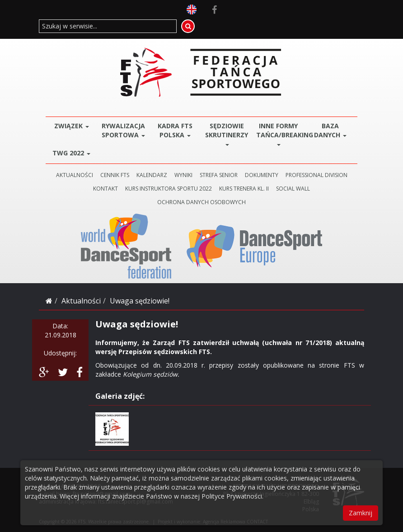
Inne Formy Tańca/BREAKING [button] (280, 133)
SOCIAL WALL (293, 189)
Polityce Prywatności (232, 496)
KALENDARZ (152, 175)
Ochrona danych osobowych (201, 202)
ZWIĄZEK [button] (72, 126)
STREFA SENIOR (219, 175)
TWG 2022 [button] (71, 153)
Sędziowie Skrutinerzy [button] (227, 133)
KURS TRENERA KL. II (244, 189)
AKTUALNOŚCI (75, 175)
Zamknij (361, 513)
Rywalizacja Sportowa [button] (123, 130)
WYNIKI (183, 175)
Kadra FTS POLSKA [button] (175, 130)
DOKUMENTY (262, 175)
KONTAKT (105, 189)
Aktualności (81, 301)
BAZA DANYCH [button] (330, 130)
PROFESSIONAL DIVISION (316, 175)
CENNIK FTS (115, 175)
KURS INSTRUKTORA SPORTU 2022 (169, 189)
